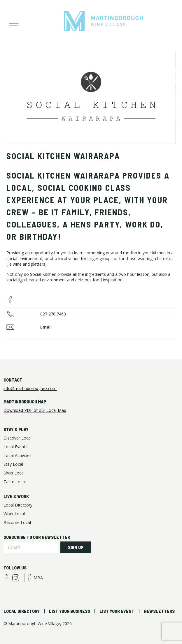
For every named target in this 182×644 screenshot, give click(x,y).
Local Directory (22, 611)
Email (46, 327)
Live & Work (16, 496)
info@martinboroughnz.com (30, 388)
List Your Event (117, 611)
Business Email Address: (23, 327)
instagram (16, 578)
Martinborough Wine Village (104, 21)
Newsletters (159, 611)
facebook (10, 300)
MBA (38, 578)
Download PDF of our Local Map (35, 410)
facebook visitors (6, 578)
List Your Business (70, 611)
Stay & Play (16, 429)
